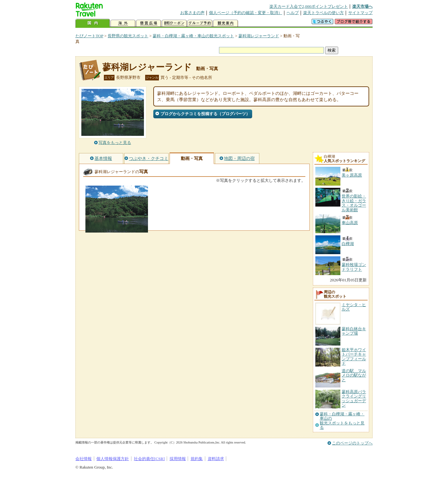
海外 (123, 23)
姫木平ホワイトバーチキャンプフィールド (354, 356)
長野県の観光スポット (128, 36)
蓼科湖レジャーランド (259, 36)
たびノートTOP (89, 36)
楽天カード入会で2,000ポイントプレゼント (309, 6)
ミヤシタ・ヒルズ (354, 307)
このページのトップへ (352, 443)
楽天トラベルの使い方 (323, 13)
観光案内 (226, 23)
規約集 (197, 459)
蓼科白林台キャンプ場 (354, 331)
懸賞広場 (149, 23)
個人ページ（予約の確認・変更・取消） (246, 13)
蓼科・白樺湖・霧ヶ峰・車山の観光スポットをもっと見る (342, 421)
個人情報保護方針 (113, 459)
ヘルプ (293, 13)
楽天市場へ (362, 6)
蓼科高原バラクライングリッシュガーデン (354, 398)
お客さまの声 (192, 13)
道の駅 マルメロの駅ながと (354, 375)
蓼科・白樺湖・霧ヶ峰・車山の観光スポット (193, 36)
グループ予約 (200, 23)
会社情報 (84, 459)
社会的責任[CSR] (149, 459)
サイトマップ (360, 13)
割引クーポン (174, 23)
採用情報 (178, 459)
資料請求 (216, 459)
